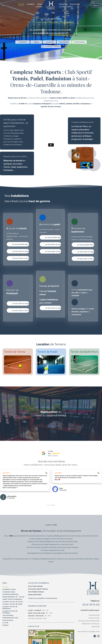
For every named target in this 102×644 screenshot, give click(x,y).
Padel (13, 167)
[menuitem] (21, 4)
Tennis (7, 167)
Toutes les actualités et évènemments (43, 598)
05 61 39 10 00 (91, 605)
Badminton (22, 167)
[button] (5, 6)
